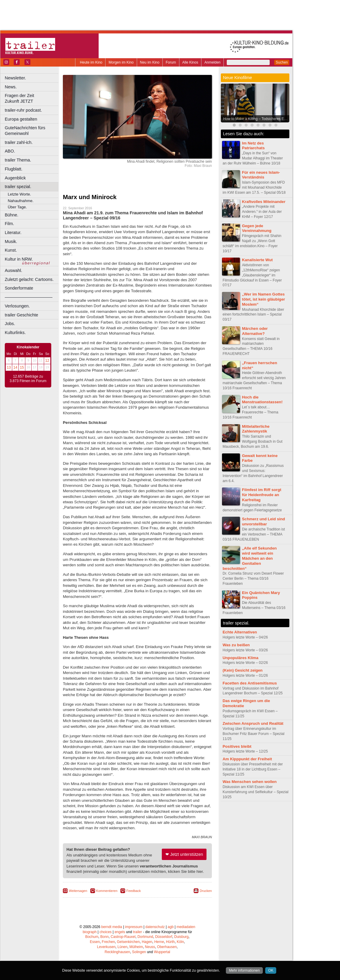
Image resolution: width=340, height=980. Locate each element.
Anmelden (212, 62)
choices (106, 932)
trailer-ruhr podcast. (23, 110)
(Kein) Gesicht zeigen (243, 670)
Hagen (147, 942)
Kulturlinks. (15, 333)
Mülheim (136, 947)
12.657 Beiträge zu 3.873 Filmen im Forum (28, 379)
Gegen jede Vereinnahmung (257, 228)
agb (171, 927)
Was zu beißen (236, 645)
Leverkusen (106, 947)
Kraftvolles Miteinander (264, 202)
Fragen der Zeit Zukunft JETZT (32, 98)
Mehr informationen (244, 970)
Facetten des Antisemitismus (250, 683)
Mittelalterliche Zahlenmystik (256, 429)
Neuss (150, 947)
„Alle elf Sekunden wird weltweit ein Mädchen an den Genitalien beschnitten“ (250, 558)
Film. (9, 224)
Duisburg (181, 937)
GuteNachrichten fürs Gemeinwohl (25, 131)
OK (271, 970)
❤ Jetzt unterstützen (184, 854)
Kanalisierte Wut (257, 260)
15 (22, 367)
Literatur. (13, 233)
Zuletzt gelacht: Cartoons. (29, 279)
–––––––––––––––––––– (29, 297)
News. (11, 87)
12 (47, 361)
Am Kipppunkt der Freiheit (247, 759)
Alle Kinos (190, 62)
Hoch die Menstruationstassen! (262, 400)
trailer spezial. (18, 187)
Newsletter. (15, 78)
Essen (95, 942)
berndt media (112, 927)
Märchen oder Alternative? (255, 331)
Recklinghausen (117, 952)
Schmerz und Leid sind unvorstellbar (263, 521)
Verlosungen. (17, 306)
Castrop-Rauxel (123, 937)
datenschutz (155, 927)
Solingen (139, 952)
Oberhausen (167, 947)
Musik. (11, 241)
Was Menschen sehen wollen (250, 782)
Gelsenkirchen (128, 942)
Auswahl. (13, 270)
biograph (90, 932)
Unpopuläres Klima (240, 658)
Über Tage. (17, 207)
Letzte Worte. (19, 194)
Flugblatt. (14, 169)
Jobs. (10, 324)
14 (15, 367)
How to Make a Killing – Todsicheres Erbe (256, 119)
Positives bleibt (237, 746)
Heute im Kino (91, 62)
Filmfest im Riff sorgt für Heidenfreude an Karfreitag (262, 495)
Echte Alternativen (240, 632)
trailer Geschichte (21, 315)
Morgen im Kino (121, 62)
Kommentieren (107, 891)
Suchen (282, 62)
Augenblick (15, 178)
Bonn (105, 937)
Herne (159, 942)
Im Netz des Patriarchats (253, 146)
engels (120, 932)
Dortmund (145, 937)
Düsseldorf (164, 937)
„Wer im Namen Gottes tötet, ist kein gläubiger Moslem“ (263, 299)
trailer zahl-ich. (19, 142)
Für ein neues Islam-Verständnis (261, 175)
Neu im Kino (150, 62)
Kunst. (11, 250)
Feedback (133, 891)
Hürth (170, 942)
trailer (137, 932)
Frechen (108, 942)
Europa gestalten (21, 119)
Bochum (92, 937)
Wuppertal (162, 952)
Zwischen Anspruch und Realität (253, 723)
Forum (171, 62)
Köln (180, 942)
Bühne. (12, 215)
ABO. (10, 151)
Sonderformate (19, 288)
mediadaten (186, 927)
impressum (134, 927)
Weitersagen (78, 891)
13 (9, 367)
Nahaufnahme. (21, 201)
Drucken (206, 891)
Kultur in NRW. (19, 259)
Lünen (122, 947)
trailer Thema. (18, 160)
